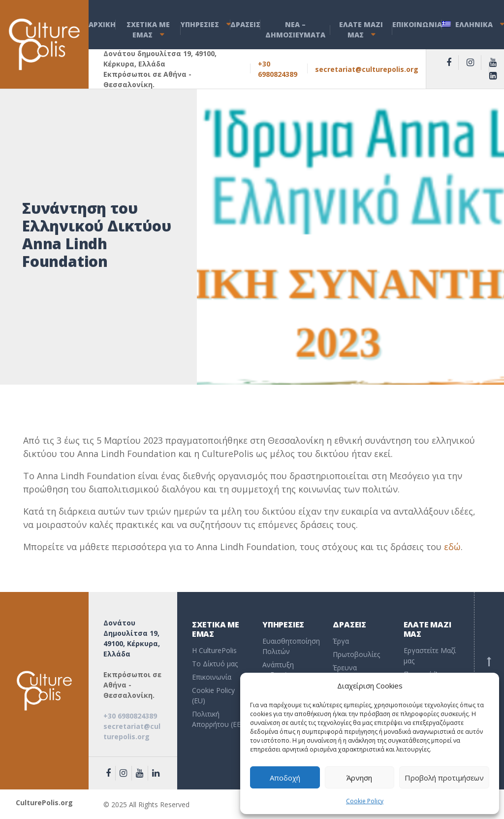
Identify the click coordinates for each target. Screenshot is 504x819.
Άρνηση (359, 778)
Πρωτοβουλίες (356, 654)
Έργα (341, 641)
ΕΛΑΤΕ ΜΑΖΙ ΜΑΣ (361, 30)
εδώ (452, 547)
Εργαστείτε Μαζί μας (430, 655)
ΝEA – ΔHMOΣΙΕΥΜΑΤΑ (295, 30)
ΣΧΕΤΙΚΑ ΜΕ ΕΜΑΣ (148, 30)
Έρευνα (345, 668)
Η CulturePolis (214, 650)
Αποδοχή (285, 778)
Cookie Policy (365, 801)
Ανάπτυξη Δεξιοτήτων (281, 670)
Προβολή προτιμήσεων (444, 778)
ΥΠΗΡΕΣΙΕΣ (200, 24)
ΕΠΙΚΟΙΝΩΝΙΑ (417, 24)
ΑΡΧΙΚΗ (102, 24)
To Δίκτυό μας (215, 664)
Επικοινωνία (212, 677)
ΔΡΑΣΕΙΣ (245, 24)
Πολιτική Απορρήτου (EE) (218, 719)
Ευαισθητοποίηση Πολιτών (290, 646)
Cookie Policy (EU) (213, 695)
